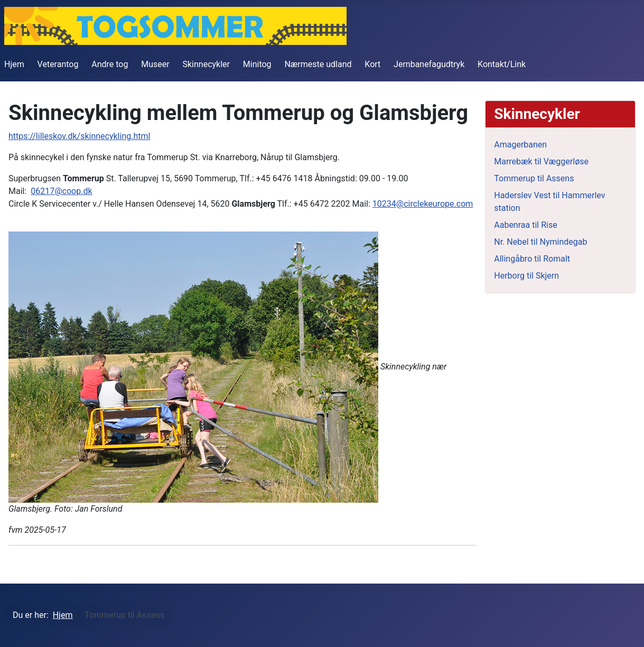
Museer (155, 64)
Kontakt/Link (502, 64)
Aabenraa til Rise (525, 225)
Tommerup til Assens (534, 178)
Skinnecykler (207, 64)
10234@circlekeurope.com (423, 204)
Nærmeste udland (318, 64)
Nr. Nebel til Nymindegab (540, 242)
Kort (372, 64)
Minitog (257, 64)
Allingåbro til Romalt (532, 259)
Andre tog (110, 64)
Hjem (14, 64)
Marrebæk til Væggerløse (541, 161)
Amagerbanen (520, 145)
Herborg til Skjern (526, 276)
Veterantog (58, 64)
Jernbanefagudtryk (429, 64)
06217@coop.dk (61, 191)
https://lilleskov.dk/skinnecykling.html (79, 136)
